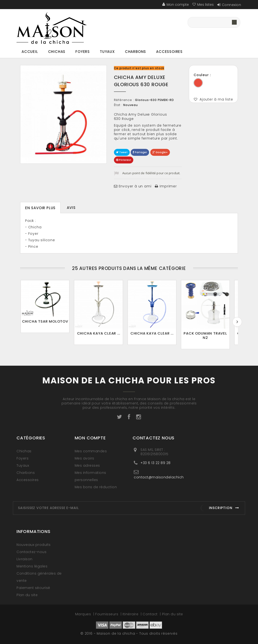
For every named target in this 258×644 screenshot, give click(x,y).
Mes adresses (87, 465)
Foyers (83, 52)
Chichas (57, 52)
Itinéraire (131, 614)
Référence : (124, 100)
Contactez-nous (31, 552)
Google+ (160, 152)
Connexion (232, 5)
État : (118, 105)
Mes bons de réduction (96, 487)
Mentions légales (32, 566)
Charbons (135, 52)
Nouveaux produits (34, 545)
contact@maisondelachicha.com (165, 477)
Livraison (25, 559)
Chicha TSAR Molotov (46, 323)
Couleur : (203, 75)
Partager (140, 152)
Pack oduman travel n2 (213, 335)
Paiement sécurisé (33, 588)
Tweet (122, 152)
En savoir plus (40, 208)
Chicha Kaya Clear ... (157, 335)
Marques (84, 614)
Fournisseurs (107, 614)
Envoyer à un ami (135, 186)
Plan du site (27, 595)
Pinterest (124, 160)
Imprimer (168, 186)
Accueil (30, 52)
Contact (151, 614)
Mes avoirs (84, 458)
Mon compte (90, 438)
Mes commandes (91, 451)
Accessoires (169, 52)
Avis (71, 208)
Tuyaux (107, 52)
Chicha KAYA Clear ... (102, 335)
